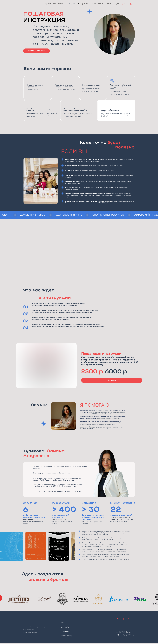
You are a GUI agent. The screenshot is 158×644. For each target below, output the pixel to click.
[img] (17, 4)
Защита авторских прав (30, 632)
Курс (117, 4)
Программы (65, 631)
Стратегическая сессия (54, 4)
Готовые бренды (97, 4)
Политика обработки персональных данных (36, 627)
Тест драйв (71, 4)
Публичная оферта (29, 630)
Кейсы (109, 4)
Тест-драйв (65, 627)
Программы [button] (83, 4)
